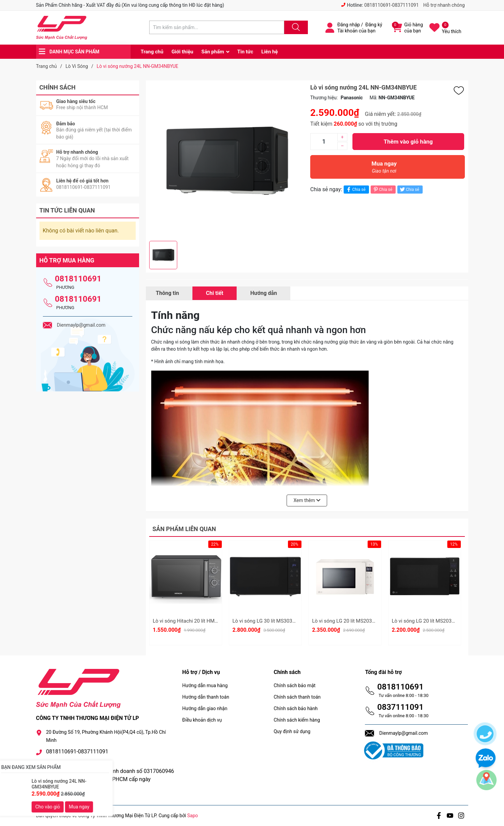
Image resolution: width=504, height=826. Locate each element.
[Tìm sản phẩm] (217, 27)
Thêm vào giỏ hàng (408, 142)
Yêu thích (452, 31)
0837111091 (400, 707)
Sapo (193, 816)
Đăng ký (374, 25)
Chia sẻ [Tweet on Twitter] (409, 189)
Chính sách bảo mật (295, 685)
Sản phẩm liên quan (184, 529)
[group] (227, 161)
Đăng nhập (349, 25)
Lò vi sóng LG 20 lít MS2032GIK (348, 621)
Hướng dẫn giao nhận (205, 708)
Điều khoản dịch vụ (202, 720)
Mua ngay (384, 169)
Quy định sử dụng (292, 731)
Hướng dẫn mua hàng (205, 685)
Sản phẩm (213, 52)
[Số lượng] (324, 142)
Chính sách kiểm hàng (297, 720)
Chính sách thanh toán (297, 697)
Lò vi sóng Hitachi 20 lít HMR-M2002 (194, 621)
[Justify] (295, 27)
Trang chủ (152, 52)
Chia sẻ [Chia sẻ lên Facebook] (355, 189)
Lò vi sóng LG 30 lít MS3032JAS (268, 621)
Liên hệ (270, 52)
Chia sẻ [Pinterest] (382, 189)
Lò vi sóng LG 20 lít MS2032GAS (428, 621)
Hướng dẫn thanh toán (206, 697)
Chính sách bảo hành (296, 708)
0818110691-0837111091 (391, 5)
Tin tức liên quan (67, 210)
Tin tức (245, 52)
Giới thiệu (182, 52)
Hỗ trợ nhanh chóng (444, 5)
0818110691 (78, 279)
